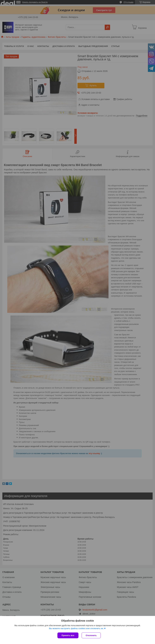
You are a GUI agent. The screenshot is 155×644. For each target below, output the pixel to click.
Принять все (68, 635)
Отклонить (91, 635)
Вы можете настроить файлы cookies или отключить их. (76, 628)
